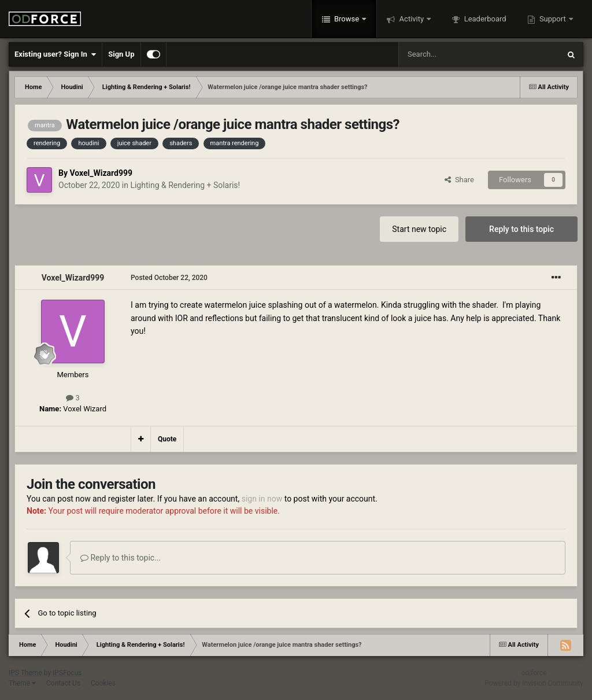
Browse (347, 19)
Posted (169, 278)
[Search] (452, 54)
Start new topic (419, 229)
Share (459, 180)
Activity (411, 19)
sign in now (262, 499)
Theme (22, 683)
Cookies (103, 683)
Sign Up (121, 54)
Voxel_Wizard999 (101, 173)
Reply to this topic (521, 229)
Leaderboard (484, 19)
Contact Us (63, 683)
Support (553, 19)
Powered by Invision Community (534, 683)
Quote (167, 439)
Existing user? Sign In (55, 54)
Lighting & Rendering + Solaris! (185, 185)
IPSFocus (67, 673)
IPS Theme (25, 673)
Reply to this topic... (121, 558)
